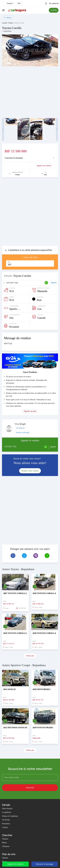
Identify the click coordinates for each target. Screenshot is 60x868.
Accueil (4, 23)
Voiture (11, 23)
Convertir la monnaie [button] (14, 158)
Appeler (54, 283)
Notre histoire (7, 809)
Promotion (6, 824)
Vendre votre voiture (30, 471)
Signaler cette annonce (44, 166)
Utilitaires (6, 846)
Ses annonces (20, 428)
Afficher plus (30, 656)
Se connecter (54, 3)
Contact (5, 827)
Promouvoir (17, 166)
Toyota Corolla (19, 23)
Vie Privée (6, 820)
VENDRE (54, 10)
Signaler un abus (30, 411)
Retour (8, 18)
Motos (4, 843)
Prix (9, 262)
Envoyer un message (23, 433)
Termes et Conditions (10, 816)
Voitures (5, 839)
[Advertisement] (30, 213)
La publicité (6, 812)
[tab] (30, 158)
